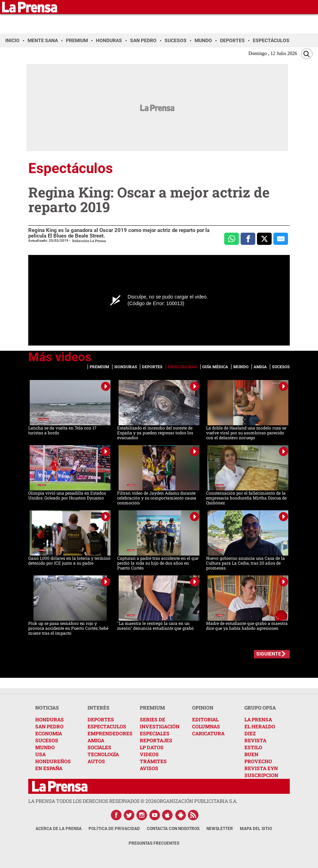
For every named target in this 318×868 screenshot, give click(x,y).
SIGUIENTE (269, 654)
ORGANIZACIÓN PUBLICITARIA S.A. (197, 801)
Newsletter (220, 829)
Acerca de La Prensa (59, 829)
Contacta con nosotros (173, 829)
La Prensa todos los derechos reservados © (92, 801)
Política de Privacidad (114, 829)
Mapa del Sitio (256, 829)
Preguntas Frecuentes (154, 843)
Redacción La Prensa (89, 241)
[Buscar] (307, 54)
